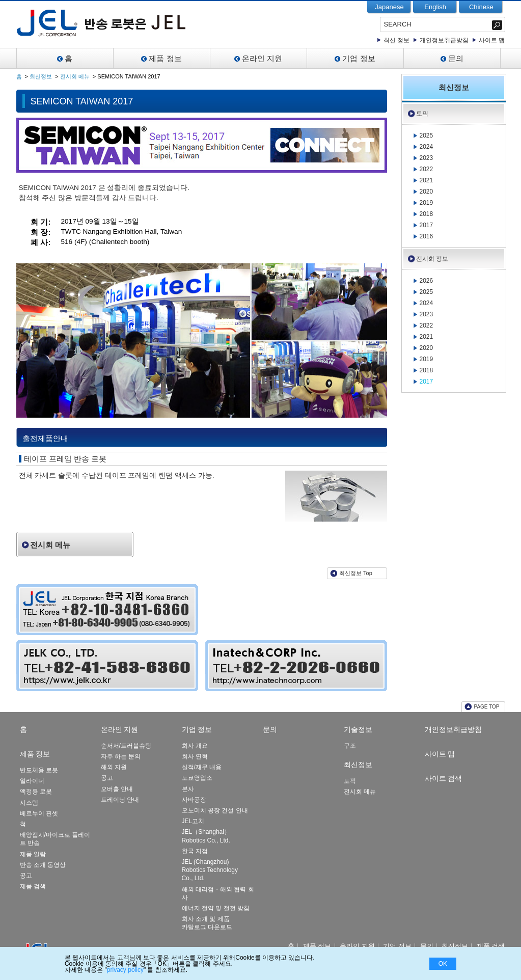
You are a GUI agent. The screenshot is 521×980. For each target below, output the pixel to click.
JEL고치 (193, 821)
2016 (427, 236)
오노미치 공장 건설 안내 (215, 810)
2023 (427, 158)
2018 (427, 214)
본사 (188, 789)
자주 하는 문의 (121, 756)
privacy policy (125, 970)
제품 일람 (33, 854)
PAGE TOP (486, 707)
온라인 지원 (262, 58)
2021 (427, 180)
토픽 (422, 114)
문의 (456, 58)
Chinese (481, 7)
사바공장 (194, 800)
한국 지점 (195, 851)
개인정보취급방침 (444, 40)
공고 (26, 876)
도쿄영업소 (197, 778)
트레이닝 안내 (120, 800)
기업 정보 (359, 58)
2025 (427, 135)
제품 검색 (33, 886)
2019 (427, 203)
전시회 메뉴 (75, 76)
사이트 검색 (444, 778)
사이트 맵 (492, 40)
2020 (427, 192)
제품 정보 (165, 58)
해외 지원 (114, 767)
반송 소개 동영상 (43, 865)
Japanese (389, 7)
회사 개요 (195, 746)
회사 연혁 (195, 756)
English (435, 7)
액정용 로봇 (36, 792)
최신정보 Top (356, 573)
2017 (427, 225)
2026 (427, 281)
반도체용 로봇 (39, 770)
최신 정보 (396, 40)
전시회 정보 (432, 259)
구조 (350, 746)
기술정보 (358, 729)
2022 (427, 169)
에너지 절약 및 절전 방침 (216, 908)
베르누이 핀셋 (39, 813)
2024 (427, 147)
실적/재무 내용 (202, 767)
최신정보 (41, 76)
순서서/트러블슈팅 (126, 746)
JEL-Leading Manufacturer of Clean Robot (130, 23)
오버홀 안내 (117, 789)
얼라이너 (32, 781)
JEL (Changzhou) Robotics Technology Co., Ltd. (210, 870)
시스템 (29, 803)
